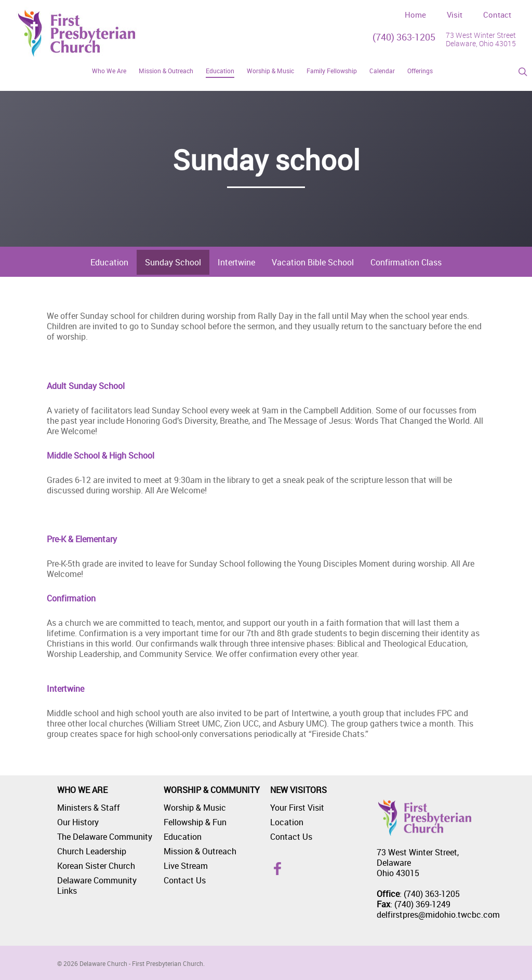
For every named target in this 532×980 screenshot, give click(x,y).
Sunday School (173, 262)
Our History (78, 822)
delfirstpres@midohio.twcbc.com (438, 915)
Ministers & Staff (89, 808)
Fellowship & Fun (195, 822)
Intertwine (236, 262)
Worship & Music (195, 808)
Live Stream (186, 866)
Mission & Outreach (200, 851)
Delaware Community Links (97, 885)
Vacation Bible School (313, 262)
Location (287, 822)
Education (109, 262)
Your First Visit (297, 808)
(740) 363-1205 (404, 37)
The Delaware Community (105, 837)
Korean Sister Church (96, 866)
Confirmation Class (406, 262)
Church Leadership (92, 851)
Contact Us (185, 880)
